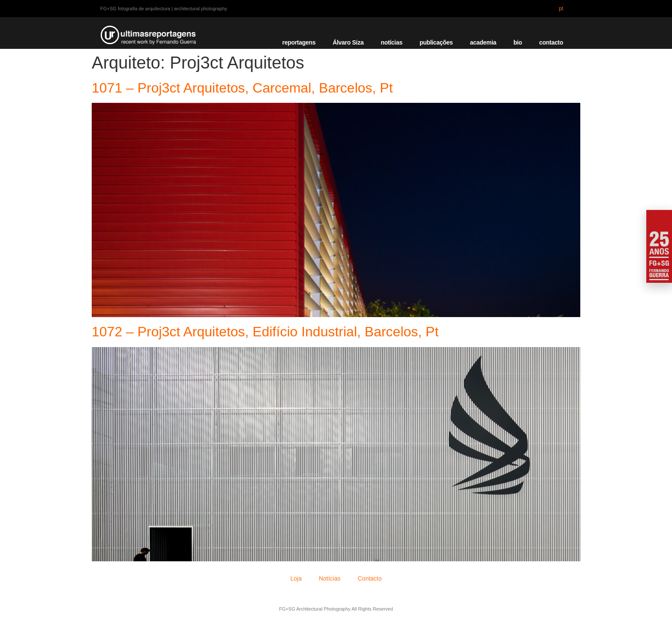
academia (483, 42)
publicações (436, 42)
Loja (296, 578)
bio (518, 42)
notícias (391, 42)
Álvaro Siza (348, 42)
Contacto (370, 578)
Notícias (330, 578)
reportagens (299, 42)
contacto (551, 42)
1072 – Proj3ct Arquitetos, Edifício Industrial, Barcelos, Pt (265, 332)
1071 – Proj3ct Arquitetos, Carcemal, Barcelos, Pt (242, 88)
